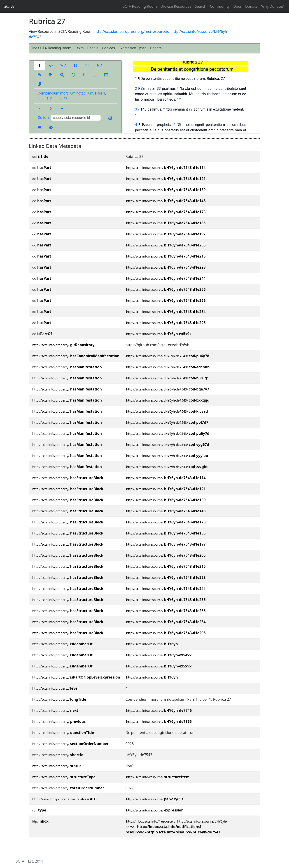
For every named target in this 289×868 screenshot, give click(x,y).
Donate (251, 6)
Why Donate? (272, 6)
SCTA (9, 6)
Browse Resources (176, 6)
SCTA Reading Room (140, 6)
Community (220, 6)
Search (201, 6)
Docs (237, 6)
